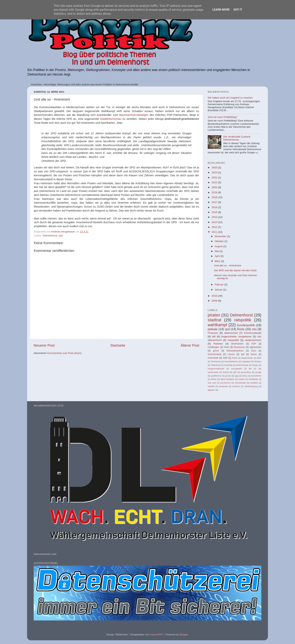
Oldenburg (216, 365)
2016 (215, 207)
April (218, 256)
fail (250, 369)
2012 (215, 227)
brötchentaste (242, 365)
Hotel (226, 347)
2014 (215, 217)
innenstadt (213, 358)
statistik (211, 386)
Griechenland (214, 354)
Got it (238, 10)
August (219, 246)
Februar (219, 285)
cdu (254, 329)
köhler (214, 379)
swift (225, 358)
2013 (215, 222)
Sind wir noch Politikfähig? (223, 117)
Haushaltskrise (231, 361)
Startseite (118, 345)
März (218, 261)
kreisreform (256, 376)
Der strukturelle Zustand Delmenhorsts (237, 138)
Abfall (235, 358)
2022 (215, 178)
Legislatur (246, 361)
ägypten (211, 390)
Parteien (218, 344)
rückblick (254, 383)
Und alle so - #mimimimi (228, 265)
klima (245, 376)
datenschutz (231, 333)
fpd (243, 354)
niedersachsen (253, 340)
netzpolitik (233, 340)
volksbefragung (251, 386)
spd (61, 236)
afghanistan (255, 347)
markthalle (253, 379)
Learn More (221, 10)
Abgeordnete (247, 358)
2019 (215, 192)
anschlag (228, 365)
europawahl (236, 369)
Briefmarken (237, 344)
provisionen (225, 383)
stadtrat (214, 320)
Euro (254, 351)
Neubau (258, 361)
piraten (214, 315)
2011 (215, 232)
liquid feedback (228, 379)
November (221, 236)
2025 (215, 168)
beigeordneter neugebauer (236, 337)
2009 (215, 301)
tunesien (236, 386)
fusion (254, 354)
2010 (215, 296)
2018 (215, 197)
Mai (217, 251)
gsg (237, 376)
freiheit (226, 372)
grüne (216, 351)
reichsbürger (240, 383)
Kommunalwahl (253, 333)
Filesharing (216, 361)
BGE (259, 358)
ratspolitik (243, 320)
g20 (235, 372)
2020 (215, 187)
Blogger (184, 634)
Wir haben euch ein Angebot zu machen (230, 98)
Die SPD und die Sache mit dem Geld (235, 270)
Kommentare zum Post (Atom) (65, 353)
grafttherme (216, 376)
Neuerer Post (44, 345)
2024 (215, 172)
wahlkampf (217, 325)
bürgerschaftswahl (216, 369)
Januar (219, 290)
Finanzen (213, 333)
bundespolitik (246, 325)
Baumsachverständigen (134, 115)
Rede (241, 329)
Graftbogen (213, 347)
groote (228, 376)
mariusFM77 (157, 634)
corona (231, 354)
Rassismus (239, 347)
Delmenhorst (50, 236)
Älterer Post (190, 345)
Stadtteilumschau (111, 119)
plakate (213, 329)
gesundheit (246, 372)
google (258, 372)
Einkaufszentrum (235, 351)
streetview (223, 386)
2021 (215, 182)
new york (212, 383)
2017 (215, 202)
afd (214, 337)
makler (242, 379)
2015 (215, 212)
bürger (255, 365)
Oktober (220, 241)
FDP (254, 344)
